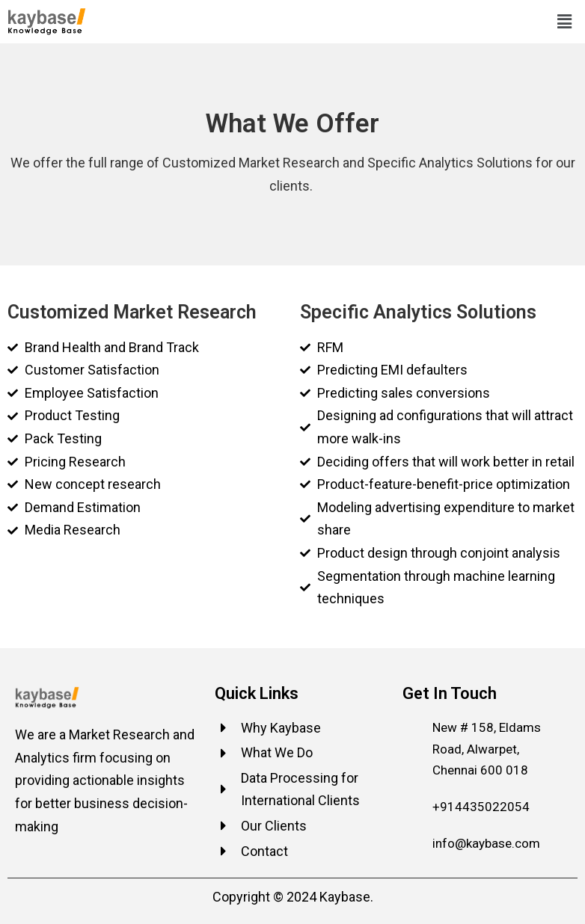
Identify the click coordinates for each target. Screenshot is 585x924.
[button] (565, 22)
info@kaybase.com (486, 843)
